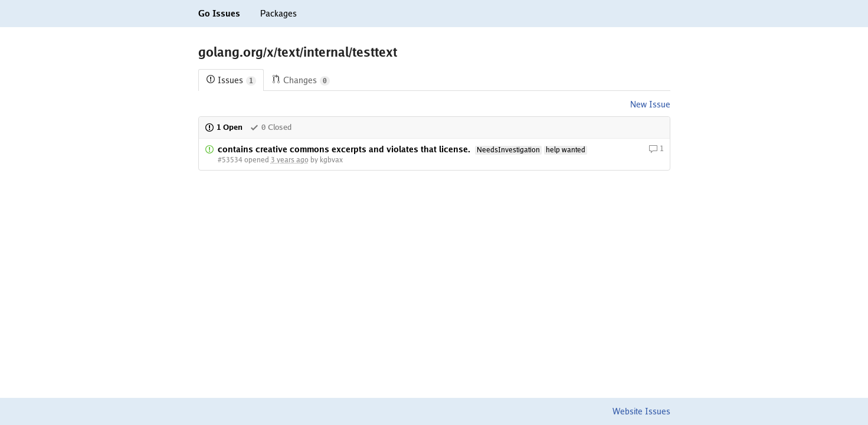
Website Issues (641, 411)
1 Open (224, 127)
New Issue (650, 104)
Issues (231, 81)
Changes (301, 81)
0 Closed (271, 127)
